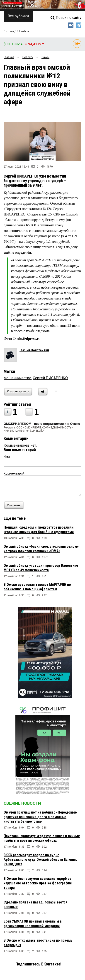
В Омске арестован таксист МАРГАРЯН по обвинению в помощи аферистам (37, 587)
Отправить (15, 505)
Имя (7, 457)
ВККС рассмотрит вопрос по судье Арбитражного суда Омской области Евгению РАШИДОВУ (41, 860)
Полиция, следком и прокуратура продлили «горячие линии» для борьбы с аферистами (39, 530)
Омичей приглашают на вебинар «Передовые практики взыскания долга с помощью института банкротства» (40, 817)
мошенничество (17, 378)
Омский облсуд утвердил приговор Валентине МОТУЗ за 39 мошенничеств (41, 568)
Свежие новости (22, 803)
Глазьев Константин (34, 350)
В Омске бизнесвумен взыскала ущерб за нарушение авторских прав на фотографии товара (38, 883)
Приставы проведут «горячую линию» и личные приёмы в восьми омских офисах (42, 838)
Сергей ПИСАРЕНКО (50, 378)
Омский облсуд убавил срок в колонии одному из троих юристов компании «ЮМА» (41, 549)
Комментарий (14, 473)
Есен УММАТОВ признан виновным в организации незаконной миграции (33, 924)
